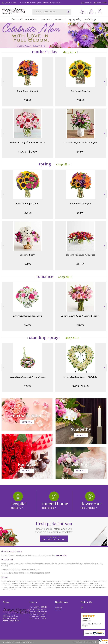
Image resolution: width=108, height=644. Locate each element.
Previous (3, 82)
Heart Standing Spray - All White (81, 377)
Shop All (68, 52)
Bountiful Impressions (28, 204)
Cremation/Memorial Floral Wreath (28, 377)
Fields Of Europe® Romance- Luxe (28, 142)
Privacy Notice (89, 642)
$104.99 (28, 213)
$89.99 (81, 325)
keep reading (61, 555)
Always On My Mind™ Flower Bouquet (80, 316)
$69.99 (28, 325)
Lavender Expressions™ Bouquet (80, 142)
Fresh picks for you (54, 527)
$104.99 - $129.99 (28, 152)
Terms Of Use (77, 642)
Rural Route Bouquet (28, 91)
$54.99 (28, 100)
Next (105, 82)
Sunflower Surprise (81, 91)
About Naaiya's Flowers (11, 551)
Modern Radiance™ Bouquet (81, 255)
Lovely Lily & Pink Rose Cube (28, 316)
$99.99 (28, 386)
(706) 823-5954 (11, 3)
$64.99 (28, 264)
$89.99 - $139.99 (81, 386)
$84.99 (80, 152)
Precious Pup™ (28, 255)
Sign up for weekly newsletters (54, 539)
